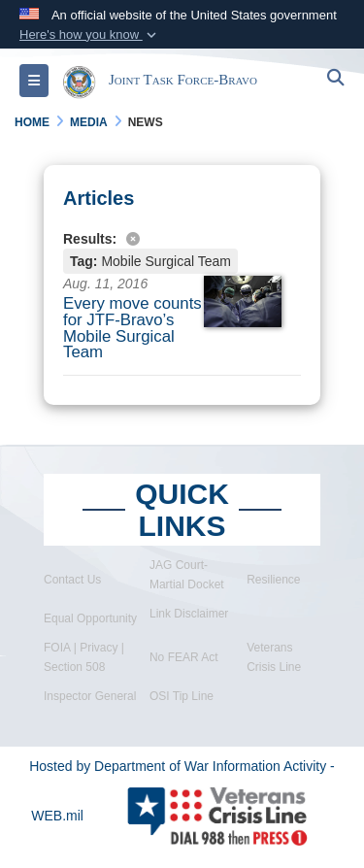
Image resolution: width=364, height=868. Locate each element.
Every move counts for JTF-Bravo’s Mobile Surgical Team (132, 328)
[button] (90, 35)
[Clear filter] (182, 237)
